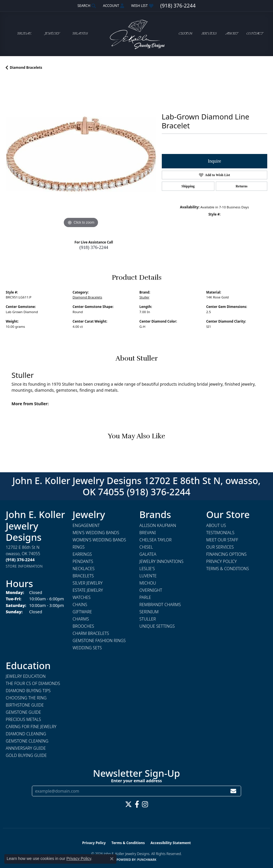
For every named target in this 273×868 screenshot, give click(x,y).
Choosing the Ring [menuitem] (26, 698)
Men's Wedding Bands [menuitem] (96, 533)
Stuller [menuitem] (148, 619)
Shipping (188, 186)
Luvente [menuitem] (148, 576)
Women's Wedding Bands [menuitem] (99, 540)
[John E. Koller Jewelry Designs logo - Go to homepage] (136, 34)
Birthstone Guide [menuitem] (25, 705)
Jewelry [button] (52, 34)
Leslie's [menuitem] (147, 569)
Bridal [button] (24, 34)
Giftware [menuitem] (82, 612)
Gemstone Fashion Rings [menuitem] (99, 640)
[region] (81, 154)
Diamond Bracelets (26, 67)
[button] (86, 6)
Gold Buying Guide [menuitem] (26, 755)
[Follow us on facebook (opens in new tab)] (137, 804)
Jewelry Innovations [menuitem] (161, 561)
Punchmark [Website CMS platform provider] (147, 860)
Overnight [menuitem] (151, 590)
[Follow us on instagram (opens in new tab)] (145, 804)
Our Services (220, 547)
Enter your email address (137, 781)
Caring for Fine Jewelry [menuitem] (31, 727)
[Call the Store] (20, 560)
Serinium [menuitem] (149, 612)
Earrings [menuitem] (82, 554)
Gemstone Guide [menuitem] (23, 712)
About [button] (231, 34)
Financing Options (227, 554)
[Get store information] (24, 566)
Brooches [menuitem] (83, 626)
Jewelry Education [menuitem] (26, 676)
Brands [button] (80, 34)
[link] (178, 6)
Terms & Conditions (228, 569)
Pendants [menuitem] (83, 561)
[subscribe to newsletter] (233, 791)
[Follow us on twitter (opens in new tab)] (128, 804)
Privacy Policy (222, 561)
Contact (254, 34)
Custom (185, 34)
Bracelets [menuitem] (83, 576)
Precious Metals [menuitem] (23, 719)
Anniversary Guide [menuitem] (26, 748)
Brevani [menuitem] (148, 533)
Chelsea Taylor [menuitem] (155, 540)
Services (209, 34)
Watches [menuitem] (82, 597)
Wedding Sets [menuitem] (87, 648)
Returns (242, 186)
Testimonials (220, 533)
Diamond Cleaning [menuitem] (26, 734)
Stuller (144, 297)
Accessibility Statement (171, 843)
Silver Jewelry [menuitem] (88, 583)
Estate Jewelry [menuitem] (88, 590)
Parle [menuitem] (145, 597)
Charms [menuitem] (81, 619)
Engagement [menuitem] (86, 525)
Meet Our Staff (222, 540)
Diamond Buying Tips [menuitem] (28, 691)
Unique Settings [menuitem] (157, 626)
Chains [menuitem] (80, 605)
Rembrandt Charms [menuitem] (160, 605)
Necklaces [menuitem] (84, 569)
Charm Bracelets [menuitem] (91, 633)
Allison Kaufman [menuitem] (158, 525)
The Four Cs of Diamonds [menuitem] (33, 683)
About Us (216, 525)
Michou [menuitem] (148, 583)
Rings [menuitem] (79, 547)
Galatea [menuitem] (148, 554)
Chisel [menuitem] (146, 547)
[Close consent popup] (112, 859)
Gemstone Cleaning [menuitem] (27, 741)
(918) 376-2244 (94, 247)
